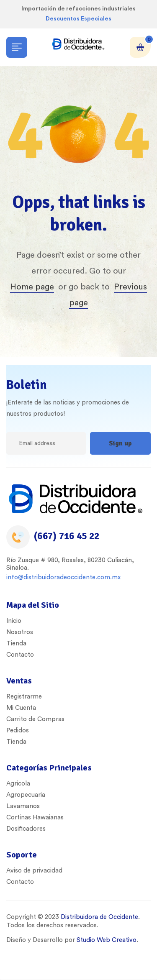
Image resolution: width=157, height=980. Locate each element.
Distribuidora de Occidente (99, 917)
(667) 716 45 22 (67, 536)
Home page (32, 287)
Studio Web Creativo (107, 940)
